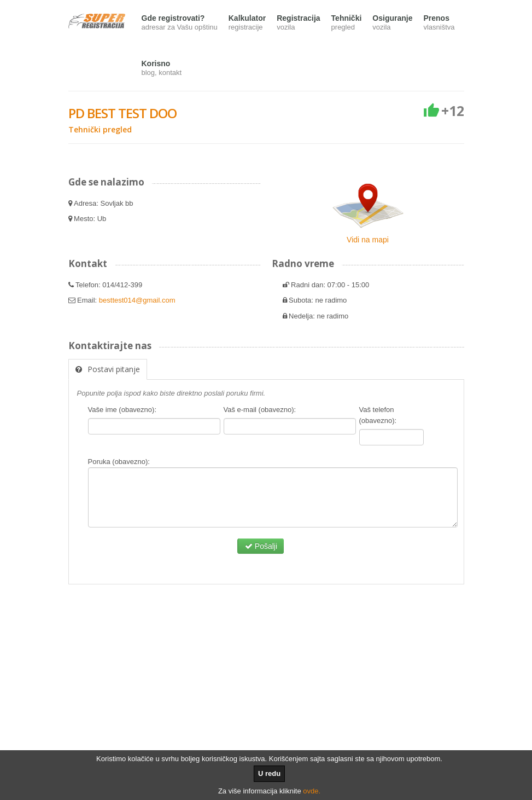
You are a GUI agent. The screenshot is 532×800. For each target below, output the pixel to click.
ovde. (312, 791)
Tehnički (347, 23)
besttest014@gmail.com (137, 300)
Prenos (439, 23)
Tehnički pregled (100, 129)
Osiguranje (392, 23)
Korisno (162, 69)
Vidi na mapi (368, 240)
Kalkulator (247, 23)
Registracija (298, 23)
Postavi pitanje (108, 369)
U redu (269, 773)
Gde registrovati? (180, 23)
